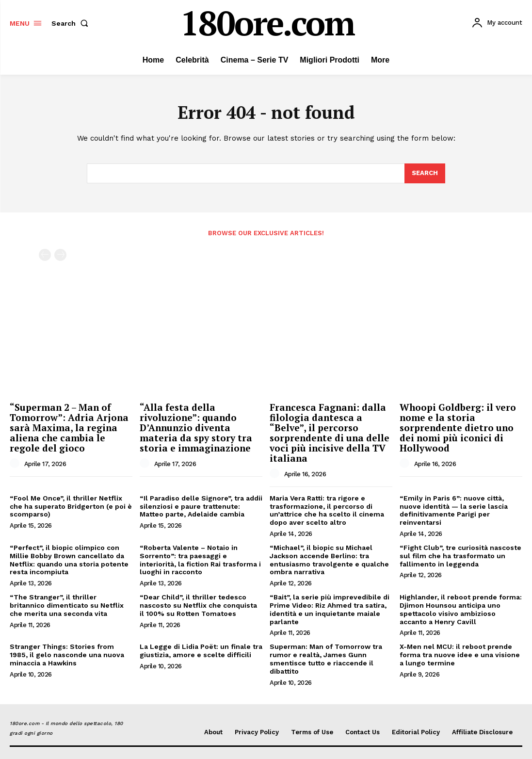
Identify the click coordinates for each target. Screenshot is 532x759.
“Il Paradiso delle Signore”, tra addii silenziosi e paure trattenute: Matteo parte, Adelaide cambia (201, 506)
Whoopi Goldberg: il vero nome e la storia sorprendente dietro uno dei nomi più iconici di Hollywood (458, 428)
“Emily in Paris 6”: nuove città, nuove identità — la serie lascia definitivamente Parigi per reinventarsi (454, 510)
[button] (72, 23)
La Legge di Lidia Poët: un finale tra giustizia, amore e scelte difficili (201, 651)
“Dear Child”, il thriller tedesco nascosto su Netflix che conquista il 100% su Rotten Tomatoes (198, 605)
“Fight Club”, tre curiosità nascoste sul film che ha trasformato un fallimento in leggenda (460, 556)
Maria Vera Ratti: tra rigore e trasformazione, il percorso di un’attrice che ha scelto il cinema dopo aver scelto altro (327, 510)
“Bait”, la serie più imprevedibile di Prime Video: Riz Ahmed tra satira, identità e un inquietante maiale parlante (330, 609)
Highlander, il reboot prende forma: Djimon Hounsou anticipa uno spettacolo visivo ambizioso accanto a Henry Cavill (461, 609)
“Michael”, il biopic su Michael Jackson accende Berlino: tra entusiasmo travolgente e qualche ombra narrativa (329, 560)
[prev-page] (45, 255)
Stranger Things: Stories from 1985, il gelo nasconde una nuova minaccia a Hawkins (67, 655)
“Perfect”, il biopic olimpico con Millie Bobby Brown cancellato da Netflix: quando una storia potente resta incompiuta (69, 560)
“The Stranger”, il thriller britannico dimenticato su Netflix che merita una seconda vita (67, 605)
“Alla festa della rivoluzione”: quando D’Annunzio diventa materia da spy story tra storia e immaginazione (196, 428)
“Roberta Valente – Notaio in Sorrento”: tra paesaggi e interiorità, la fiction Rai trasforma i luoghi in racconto (200, 560)
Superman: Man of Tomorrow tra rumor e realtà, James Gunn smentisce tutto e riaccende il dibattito (326, 659)
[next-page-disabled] (60, 255)
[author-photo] (16, 464)
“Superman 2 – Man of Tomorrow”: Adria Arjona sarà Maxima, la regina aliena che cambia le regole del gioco (69, 428)
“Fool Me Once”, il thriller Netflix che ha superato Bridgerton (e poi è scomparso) (71, 506)
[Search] (425, 174)
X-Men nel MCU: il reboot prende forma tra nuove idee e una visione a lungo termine (460, 655)
